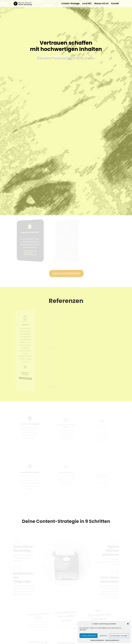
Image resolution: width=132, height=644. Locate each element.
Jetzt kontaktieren (66, 273)
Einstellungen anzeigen (119, 636)
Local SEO (87, 4)
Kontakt (115, 4)
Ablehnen (103, 636)
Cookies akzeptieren (89, 636)
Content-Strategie (70, 4)
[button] (128, 624)
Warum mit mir (101, 4)
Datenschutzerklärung (97, 640)
